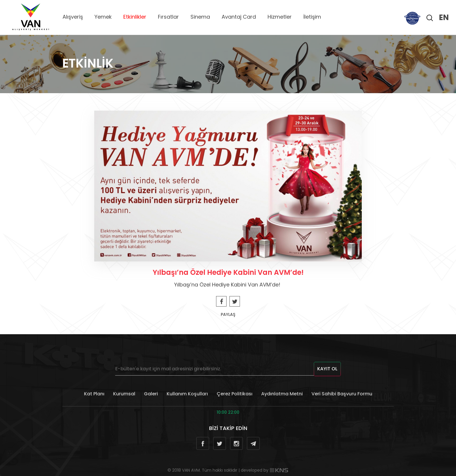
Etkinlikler (135, 17)
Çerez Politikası (235, 394)
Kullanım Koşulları (187, 394)
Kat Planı (94, 394)
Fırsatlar (168, 17)
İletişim (312, 17)
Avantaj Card (239, 17)
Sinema (200, 17)
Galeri (151, 394)
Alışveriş (73, 17)
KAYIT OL (327, 369)
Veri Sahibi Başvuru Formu (342, 394)
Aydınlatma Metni (282, 394)
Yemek (103, 17)
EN (444, 17)
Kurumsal (124, 394)
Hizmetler (280, 17)
